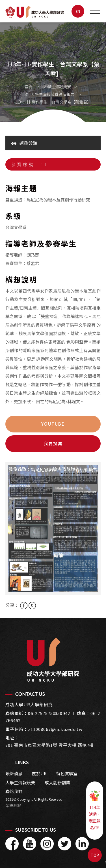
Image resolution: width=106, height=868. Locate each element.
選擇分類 (24, 143)
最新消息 (14, 773)
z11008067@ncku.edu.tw (55, 729)
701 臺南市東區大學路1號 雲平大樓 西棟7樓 (50, 745)
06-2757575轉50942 (49, 713)
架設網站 (13, 805)
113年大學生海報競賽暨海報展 (48, 94)
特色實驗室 (67, 773)
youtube (53, 424)
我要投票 (53, 443)
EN (78, 11)
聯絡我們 (14, 791)
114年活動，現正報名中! (95, 810)
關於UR (39, 773)
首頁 (29, 87)
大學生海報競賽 (57, 87)
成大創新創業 (57, 782)
